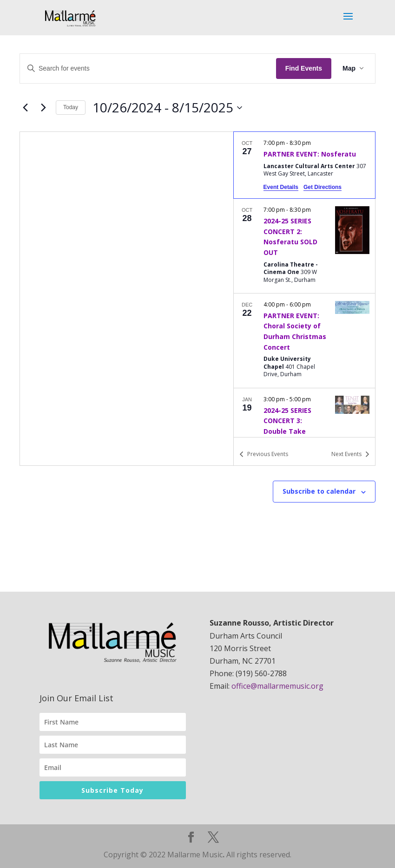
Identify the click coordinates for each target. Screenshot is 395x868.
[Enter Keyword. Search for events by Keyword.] (148, 69)
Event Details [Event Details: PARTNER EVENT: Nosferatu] (281, 187)
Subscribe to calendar (319, 491)
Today (71, 107)
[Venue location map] (127, 299)
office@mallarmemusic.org (277, 686)
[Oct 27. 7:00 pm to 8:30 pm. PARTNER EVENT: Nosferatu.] (304, 165)
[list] (304, 284)
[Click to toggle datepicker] (167, 108)
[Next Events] (43, 108)
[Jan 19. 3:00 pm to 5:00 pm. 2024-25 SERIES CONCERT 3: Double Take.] (304, 430)
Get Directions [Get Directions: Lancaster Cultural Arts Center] (323, 187)
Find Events (304, 68)
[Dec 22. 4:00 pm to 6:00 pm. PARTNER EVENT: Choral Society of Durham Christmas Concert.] (304, 341)
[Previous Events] (25, 108)
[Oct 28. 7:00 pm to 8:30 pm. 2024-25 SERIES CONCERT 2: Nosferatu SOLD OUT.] (304, 246)
